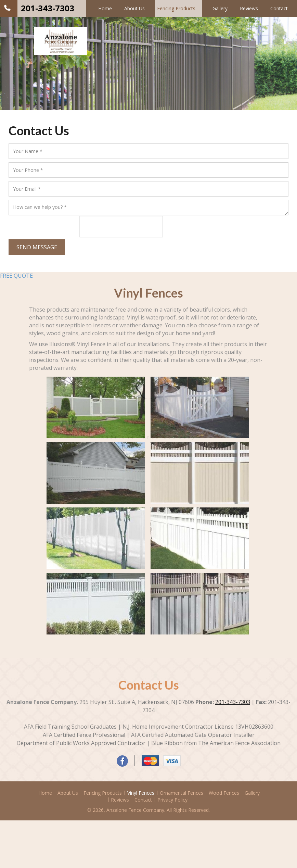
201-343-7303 (48, 8)
